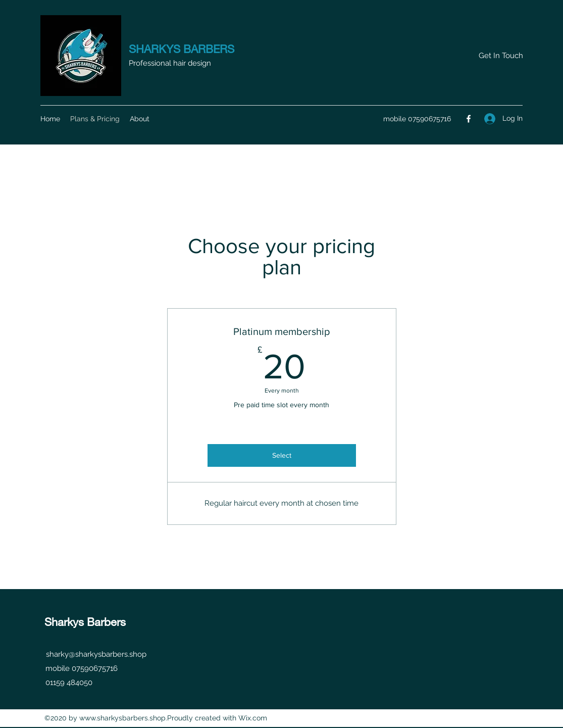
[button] (501, 56)
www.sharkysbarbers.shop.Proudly (136, 718)
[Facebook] (469, 119)
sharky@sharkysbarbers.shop (96, 654)
